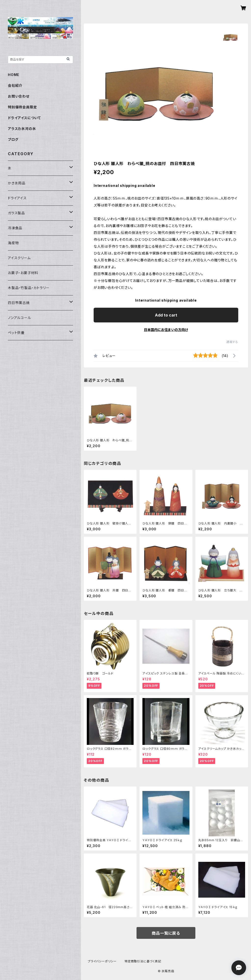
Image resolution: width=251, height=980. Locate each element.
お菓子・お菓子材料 (23, 273)
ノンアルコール (19, 318)
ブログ (13, 139)
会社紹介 (15, 85)
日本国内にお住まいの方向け (166, 330)
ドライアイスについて (24, 118)
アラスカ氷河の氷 (22, 129)
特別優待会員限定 (22, 107)
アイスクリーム (19, 258)
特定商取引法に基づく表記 (143, 961)
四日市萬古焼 (19, 303)
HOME (14, 75)
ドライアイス (17, 198)
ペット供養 (16, 333)
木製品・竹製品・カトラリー (29, 288)
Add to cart (166, 315)
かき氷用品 (17, 183)
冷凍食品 (15, 228)
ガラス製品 (16, 213)
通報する (232, 342)
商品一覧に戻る (166, 933)
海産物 (13, 243)
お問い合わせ (19, 96)
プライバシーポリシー (102, 961)
